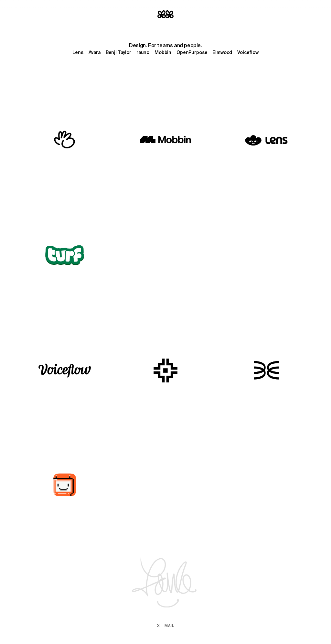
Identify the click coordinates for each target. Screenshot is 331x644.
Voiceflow (248, 52)
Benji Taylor (118, 52)
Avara (95, 52)
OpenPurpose (192, 52)
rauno (143, 52)
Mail (169, 626)
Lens (78, 52)
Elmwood (222, 52)
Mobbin (163, 52)
